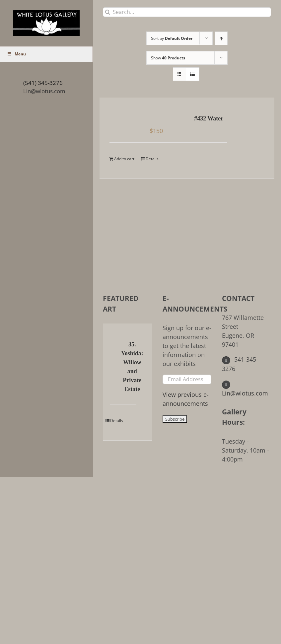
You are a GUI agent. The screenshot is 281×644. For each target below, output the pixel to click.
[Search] (108, 12)
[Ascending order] (221, 38)
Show (168, 58)
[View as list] (193, 74)
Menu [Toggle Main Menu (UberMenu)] (16, 54)
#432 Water (209, 118)
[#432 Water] (125, 119)
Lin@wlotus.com (44, 91)
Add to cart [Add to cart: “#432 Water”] (124, 159)
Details (152, 159)
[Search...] (187, 12)
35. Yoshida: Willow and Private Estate (132, 367)
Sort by (172, 38)
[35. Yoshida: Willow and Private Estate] (114, 345)
